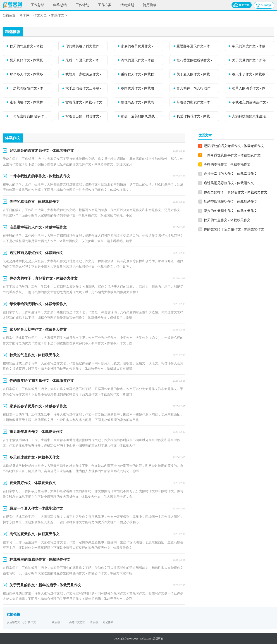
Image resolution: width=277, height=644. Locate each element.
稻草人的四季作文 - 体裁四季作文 (252, 88)
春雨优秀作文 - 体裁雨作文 (141, 88)
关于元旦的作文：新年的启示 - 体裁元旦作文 (252, 60)
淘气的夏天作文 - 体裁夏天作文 (141, 60)
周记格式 (108, 622)
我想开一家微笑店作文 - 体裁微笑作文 (85, 74)
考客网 (25, 16)
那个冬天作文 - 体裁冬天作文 (29, 74)
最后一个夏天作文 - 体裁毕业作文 (85, 60)
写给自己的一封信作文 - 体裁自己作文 (85, 116)
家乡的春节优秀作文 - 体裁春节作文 (141, 46)
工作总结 (38, 5)
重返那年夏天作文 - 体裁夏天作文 (196, 46)
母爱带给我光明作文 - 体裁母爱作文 (231, 202)
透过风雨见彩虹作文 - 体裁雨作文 (229, 183)
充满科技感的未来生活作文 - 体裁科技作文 (252, 116)
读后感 (94, 622)
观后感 (56, 622)
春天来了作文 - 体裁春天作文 (252, 74)
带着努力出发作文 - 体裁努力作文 (196, 102)
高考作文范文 (77, 622)
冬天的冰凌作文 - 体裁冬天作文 (252, 46)
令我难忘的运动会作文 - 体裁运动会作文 (252, 102)
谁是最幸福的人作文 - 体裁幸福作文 (231, 174)
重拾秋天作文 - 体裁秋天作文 (141, 74)
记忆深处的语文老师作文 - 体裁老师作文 (234, 146)
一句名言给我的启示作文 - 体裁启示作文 (29, 116)
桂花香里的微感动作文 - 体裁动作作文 (196, 60)
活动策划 (127, 5)
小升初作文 (29, 622)
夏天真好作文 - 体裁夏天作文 (29, 60)
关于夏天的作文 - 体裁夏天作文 (196, 74)
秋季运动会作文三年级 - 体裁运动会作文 (85, 88)
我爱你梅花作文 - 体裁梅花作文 (196, 116)
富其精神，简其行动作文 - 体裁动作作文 (196, 88)
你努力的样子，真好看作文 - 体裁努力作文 (236, 192)
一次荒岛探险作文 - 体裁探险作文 (29, 88)
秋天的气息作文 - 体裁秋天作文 (29, 46)
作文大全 (40, 16)
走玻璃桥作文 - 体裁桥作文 (29, 102)
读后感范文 (13, 622)
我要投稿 (244, 5)
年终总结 (60, 5)
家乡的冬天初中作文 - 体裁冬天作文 (231, 211)
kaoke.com (146, 639)
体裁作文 (57, 16)
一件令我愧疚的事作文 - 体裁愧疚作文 (232, 155)
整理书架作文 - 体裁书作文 (141, 102)
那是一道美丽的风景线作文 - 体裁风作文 (141, 116)
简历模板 (150, 5)
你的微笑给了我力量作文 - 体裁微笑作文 (85, 46)
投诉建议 (266, 5)
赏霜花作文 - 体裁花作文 (84, 102)
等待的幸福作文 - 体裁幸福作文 (227, 164)
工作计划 (82, 5)
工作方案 (105, 5)
